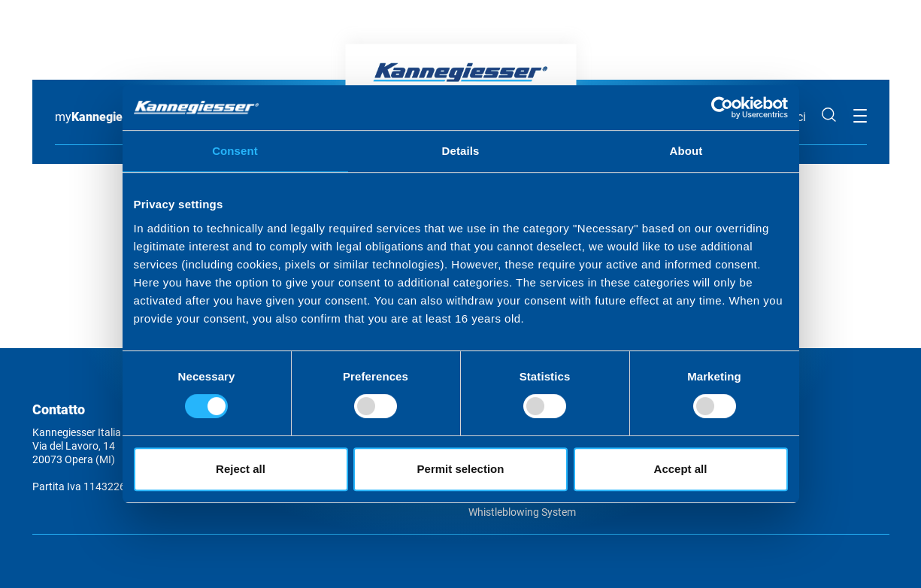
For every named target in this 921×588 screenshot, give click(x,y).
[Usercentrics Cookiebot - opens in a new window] (722, 108)
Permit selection (461, 469)
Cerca (829, 115)
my (100, 117)
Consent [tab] (235, 151)
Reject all (241, 469)
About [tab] (686, 151)
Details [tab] (461, 151)
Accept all (681, 469)
